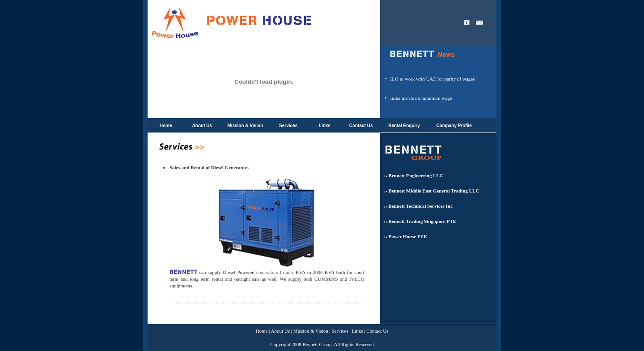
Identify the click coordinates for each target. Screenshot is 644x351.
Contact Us (361, 126)
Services (288, 126)
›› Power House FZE (406, 236)
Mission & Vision (245, 126)
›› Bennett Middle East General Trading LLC (432, 191)
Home (166, 126)
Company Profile (454, 126)
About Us (202, 126)
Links (325, 126)
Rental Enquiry (404, 126)
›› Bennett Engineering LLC (414, 175)
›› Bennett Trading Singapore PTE (420, 221)
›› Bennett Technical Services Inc (418, 206)
